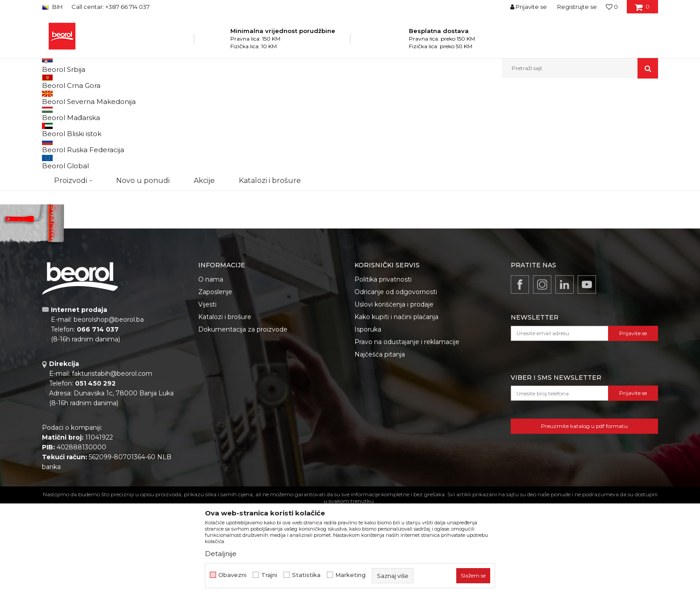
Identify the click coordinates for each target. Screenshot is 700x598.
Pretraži (87, 257)
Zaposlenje (215, 384)
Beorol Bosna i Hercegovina (77, 98)
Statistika (306, 575)
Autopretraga (392, 112)
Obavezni (232, 575)
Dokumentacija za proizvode (243, 421)
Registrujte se (577, 7)
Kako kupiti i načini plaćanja (396, 409)
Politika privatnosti (383, 371)
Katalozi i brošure (225, 409)
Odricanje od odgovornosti (396, 384)
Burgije (209, 98)
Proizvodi (131, 98)
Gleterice (63, 200)
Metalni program (171, 98)
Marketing (350, 575)
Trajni (269, 575)
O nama (211, 371)
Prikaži (562, 112)
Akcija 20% (65, 189)
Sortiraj (433, 112)
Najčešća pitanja (380, 446)
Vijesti (207, 396)
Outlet (59, 179)
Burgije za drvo (66, 134)
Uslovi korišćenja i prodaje (394, 396)
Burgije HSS (62, 144)
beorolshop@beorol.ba (109, 411)
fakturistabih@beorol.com (112, 465)
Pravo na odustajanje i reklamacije (407, 434)
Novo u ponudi (143, 68)
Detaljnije (221, 554)
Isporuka (368, 421)
